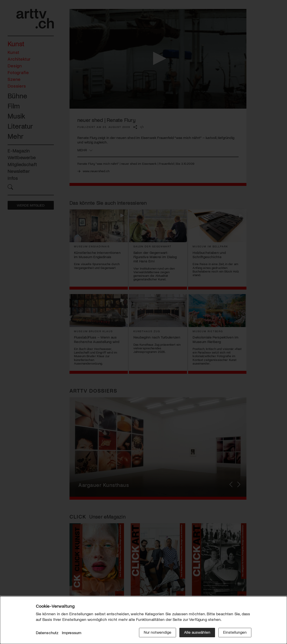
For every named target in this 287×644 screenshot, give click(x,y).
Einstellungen (235, 632)
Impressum (72, 633)
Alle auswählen (197, 632)
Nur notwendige (158, 632)
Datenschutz (47, 633)
